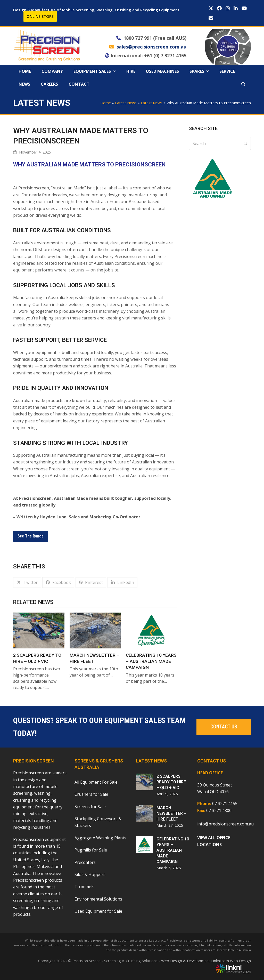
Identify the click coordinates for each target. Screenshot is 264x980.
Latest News (126, 103)
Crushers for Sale (91, 794)
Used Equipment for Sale (98, 911)
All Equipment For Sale (96, 782)
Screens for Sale (90, 807)
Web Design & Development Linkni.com (195, 961)
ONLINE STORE (40, 16)
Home (106, 103)
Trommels (84, 887)
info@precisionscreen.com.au (225, 824)
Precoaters (85, 862)
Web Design (240, 961)
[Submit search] (245, 143)
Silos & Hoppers (90, 874)
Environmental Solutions (98, 899)
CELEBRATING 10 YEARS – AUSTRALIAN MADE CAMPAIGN (151, 661)
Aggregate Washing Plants (100, 838)
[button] (243, 84)
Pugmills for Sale (91, 850)
